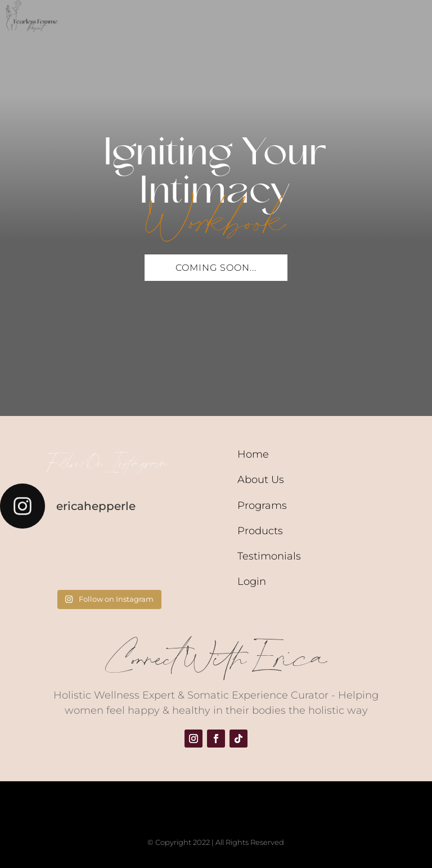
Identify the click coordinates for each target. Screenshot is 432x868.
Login (252, 581)
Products (260, 531)
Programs (262, 505)
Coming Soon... (216, 268)
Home (253, 454)
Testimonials (269, 556)
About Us (261, 480)
